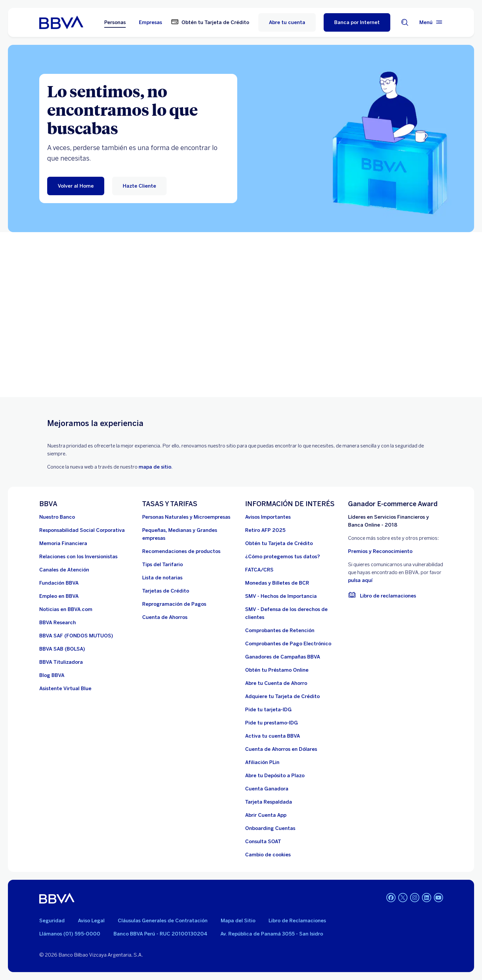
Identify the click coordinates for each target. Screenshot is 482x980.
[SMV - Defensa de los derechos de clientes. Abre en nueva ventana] (293, 613)
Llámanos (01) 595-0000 (70, 934)
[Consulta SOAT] (263, 842)
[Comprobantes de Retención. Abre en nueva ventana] (280, 630)
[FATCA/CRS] (259, 570)
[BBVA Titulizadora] (61, 662)
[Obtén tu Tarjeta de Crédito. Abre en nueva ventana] (210, 22)
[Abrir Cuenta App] (266, 815)
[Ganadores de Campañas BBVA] (283, 657)
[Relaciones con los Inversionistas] (78, 557)
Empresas (150, 22)
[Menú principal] (431, 22)
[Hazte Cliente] (139, 186)
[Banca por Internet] (357, 22)
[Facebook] (391, 898)
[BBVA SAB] (62, 649)
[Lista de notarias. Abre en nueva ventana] (162, 578)
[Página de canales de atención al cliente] (64, 570)
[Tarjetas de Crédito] (166, 591)
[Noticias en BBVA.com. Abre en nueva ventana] (66, 609)
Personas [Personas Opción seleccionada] (115, 22)
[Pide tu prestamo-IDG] (272, 723)
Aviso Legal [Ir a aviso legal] (91, 921)
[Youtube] (438, 898)
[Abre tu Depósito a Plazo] (275, 776)
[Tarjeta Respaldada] (269, 802)
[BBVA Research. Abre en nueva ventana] (58, 623)
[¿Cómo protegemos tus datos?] (283, 557)
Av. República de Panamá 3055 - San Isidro (272, 934)
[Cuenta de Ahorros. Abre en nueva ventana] (165, 617)
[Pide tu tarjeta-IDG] (268, 710)
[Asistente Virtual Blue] (65, 689)
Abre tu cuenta (287, 22)
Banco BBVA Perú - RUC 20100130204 (160, 934)
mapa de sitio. (156, 467)
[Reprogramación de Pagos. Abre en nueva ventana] (174, 604)
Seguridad (52, 921)
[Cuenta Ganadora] (267, 789)
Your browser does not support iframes (241, 315)
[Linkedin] (427, 898)
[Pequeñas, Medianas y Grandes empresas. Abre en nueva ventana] (190, 534)
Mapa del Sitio (238, 921)
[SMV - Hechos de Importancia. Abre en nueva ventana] (281, 596)
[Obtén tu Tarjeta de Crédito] (279, 543)
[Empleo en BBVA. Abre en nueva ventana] (59, 596)
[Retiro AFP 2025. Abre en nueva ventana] (265, 530)
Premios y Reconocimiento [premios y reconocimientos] (380, 551)
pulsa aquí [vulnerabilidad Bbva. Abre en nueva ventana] (360, 580)
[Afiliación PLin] (262, 762)
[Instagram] (415, 898)
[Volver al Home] (76, 186)
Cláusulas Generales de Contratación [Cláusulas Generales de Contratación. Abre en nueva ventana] (163, 921)
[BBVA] (57, 898)
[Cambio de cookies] (268, 855)
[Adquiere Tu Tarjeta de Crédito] (282, 696)
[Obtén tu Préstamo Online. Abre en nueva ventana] (277, 670)
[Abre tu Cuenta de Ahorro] (276, 683)
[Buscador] (405, 22)
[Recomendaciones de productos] (181, 551)
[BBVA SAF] (76, 636)
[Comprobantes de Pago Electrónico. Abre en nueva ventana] (288, 644)
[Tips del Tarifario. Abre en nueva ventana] (162, 565)
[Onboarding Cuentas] (270, 828)
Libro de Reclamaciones (297, 921)
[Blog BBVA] (52, 675)
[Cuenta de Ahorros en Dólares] (281, 749)
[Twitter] (403, 898)
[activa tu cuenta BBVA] (273, 736)
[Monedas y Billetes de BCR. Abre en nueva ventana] (277, 583)
